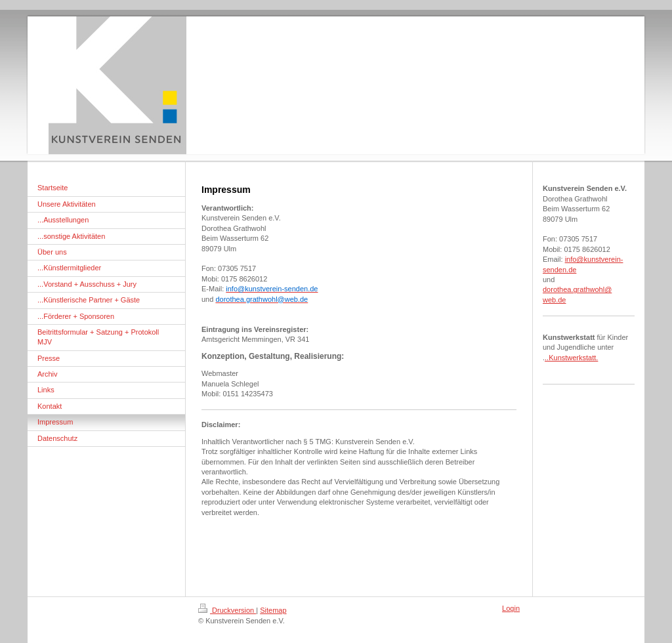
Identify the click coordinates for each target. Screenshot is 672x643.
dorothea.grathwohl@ (577, 289)
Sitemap (273, 610)
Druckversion (227, 610)
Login (511, 608)
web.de (554, 300)
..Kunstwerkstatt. (571, 358)
